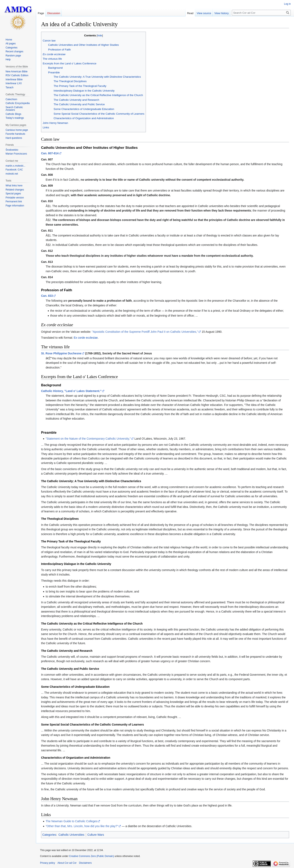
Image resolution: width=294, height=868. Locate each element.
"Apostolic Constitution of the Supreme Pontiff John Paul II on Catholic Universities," (145, 332)
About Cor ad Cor (67, 863)
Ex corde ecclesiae (86, 338)
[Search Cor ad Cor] (261, 13)
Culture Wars (96, 835)
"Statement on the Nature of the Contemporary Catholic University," (88, 439)
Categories (49, 835)
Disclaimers (85, 863)
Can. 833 (47, 296)
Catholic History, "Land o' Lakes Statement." (71, 391)
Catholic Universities (71, 835)
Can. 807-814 (50, 153)
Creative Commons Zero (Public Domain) (91, 856)
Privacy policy (48, 863)
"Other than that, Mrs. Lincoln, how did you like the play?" (82, 826)
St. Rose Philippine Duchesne (61, 353)
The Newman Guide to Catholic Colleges (71, 821)
